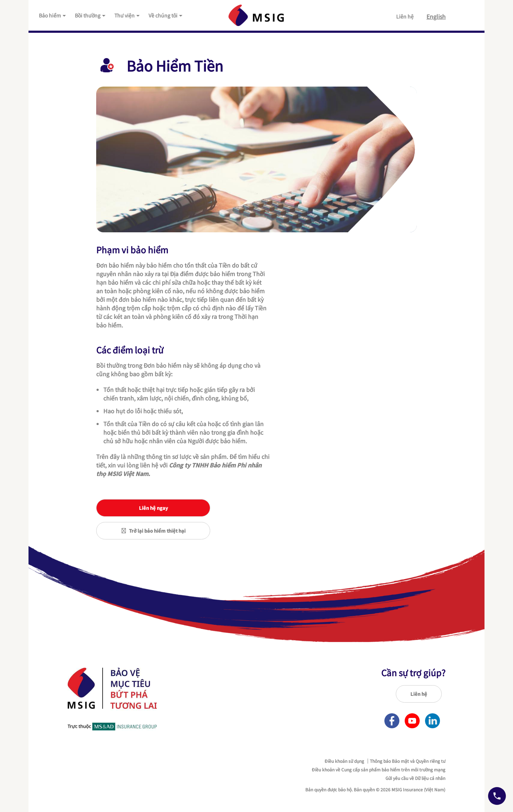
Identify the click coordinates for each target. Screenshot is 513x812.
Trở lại (153, 531)
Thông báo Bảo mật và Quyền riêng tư (408, 761)
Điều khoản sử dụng (344, 761)
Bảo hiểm (53, 15)
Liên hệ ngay (153, 508)
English (436, 16)
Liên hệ (405, 16)
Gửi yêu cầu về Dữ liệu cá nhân (415, 778)
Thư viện (127, 15)
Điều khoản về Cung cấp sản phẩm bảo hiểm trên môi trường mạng (379, 770)
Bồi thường (90, 15)
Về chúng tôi (166, 15)
